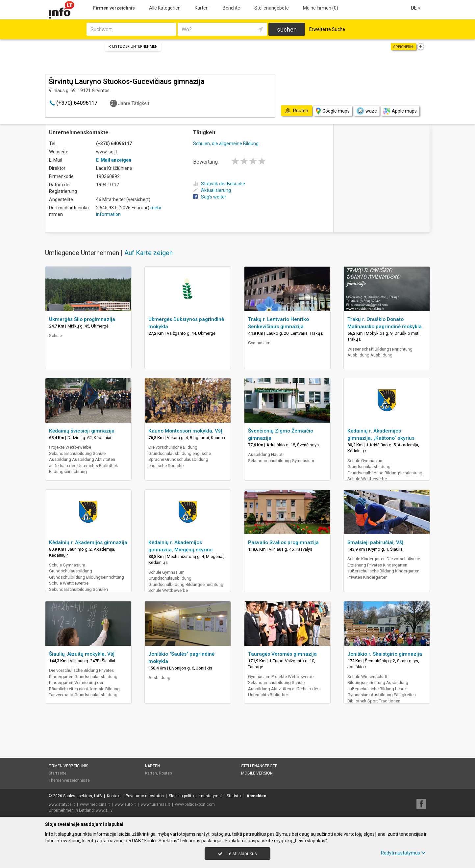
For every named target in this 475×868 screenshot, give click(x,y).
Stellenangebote (272, 8)
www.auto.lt (125, 804)
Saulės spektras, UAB (83, 796)
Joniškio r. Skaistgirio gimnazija (385, 654)
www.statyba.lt (62, 804)
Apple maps (400, 111)
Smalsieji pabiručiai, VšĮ (375, 542)
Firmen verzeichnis (114, 8)
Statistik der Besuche (219, 184)
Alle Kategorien (165, 8)
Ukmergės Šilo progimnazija (82, 319)
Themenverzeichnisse (69, 780)
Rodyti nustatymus (403, 853)
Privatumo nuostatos (145, 796)
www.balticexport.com (195, 804)
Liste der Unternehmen (133, 47)
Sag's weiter (210, 197)
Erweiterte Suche (327, 29)
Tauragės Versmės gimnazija (282, 654)
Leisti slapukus (238, 854)
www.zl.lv (104, 810)
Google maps (333, 111)
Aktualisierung (212, 190)
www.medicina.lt (95, 804)
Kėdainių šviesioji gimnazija (82, 431)
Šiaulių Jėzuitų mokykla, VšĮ (82, 654)
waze (366, 111)
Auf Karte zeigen (149, 253)
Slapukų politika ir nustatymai (195, 796)
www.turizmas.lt (155, 804)
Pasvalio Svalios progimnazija (283, 542)
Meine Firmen (321, 8)
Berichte (231, 8)
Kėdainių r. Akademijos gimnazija (88, 542)
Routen (165, 773)
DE (416, 8)
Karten (202, 8)
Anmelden (256, 796)
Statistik (234, 796)
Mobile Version (257, 773)
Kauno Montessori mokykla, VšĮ (185, 431)
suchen (287, 29)
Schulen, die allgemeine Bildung (226, 144)
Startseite (58, 773)
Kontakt (114, 796)
